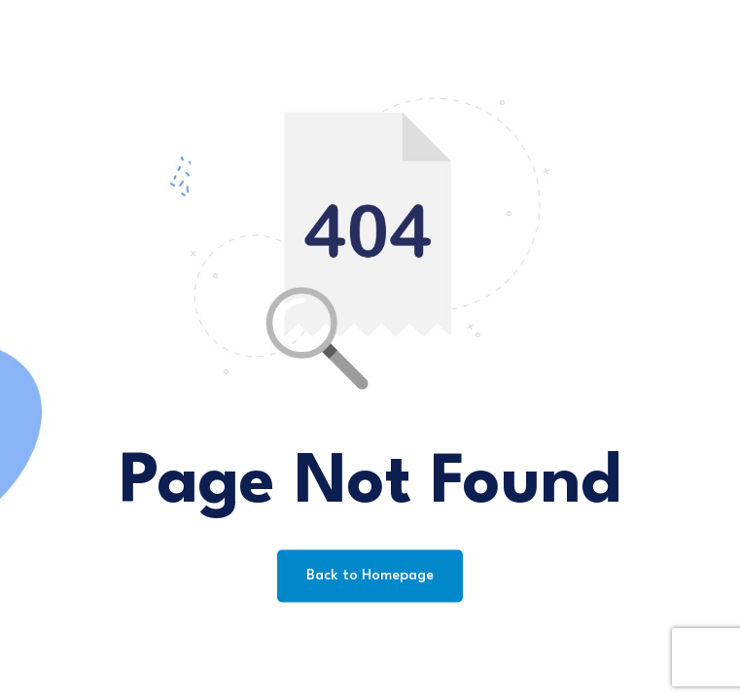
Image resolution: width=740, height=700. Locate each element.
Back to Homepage (370, 576)
